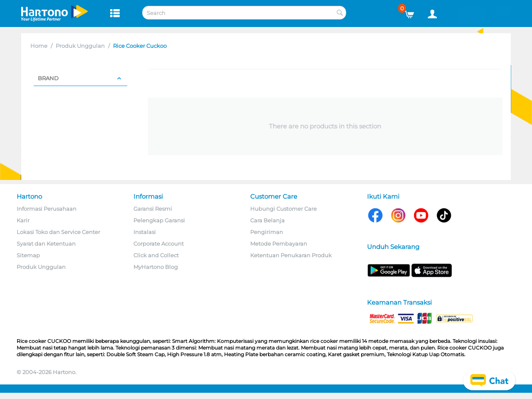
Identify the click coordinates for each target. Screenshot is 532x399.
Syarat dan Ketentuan (46, 244)
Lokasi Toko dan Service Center (58, 232)
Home (39, 46)
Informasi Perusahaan (47, 209)
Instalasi (145, 232)
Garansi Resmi (153, 209)
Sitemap (28, 255)
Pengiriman (267, 232)
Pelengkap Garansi (159, 220)
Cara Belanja (267, 220)
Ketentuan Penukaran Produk (291, 255)
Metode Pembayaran (279, 244)
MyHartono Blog (156, 267)
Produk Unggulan (80, 46)
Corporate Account (159, 244)
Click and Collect (156, 255)
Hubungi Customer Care (283, 209)
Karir (23, 220)
